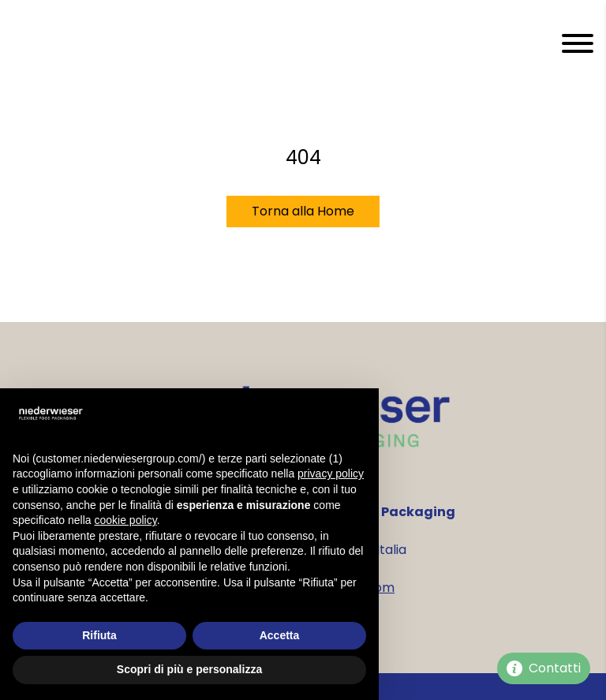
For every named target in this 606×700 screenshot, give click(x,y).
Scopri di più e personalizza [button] (189, 669)
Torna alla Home (303, 211)
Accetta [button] (280, 635)
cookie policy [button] (126, 520)
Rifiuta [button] (99, 635)
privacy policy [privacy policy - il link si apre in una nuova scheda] (331, 474)
